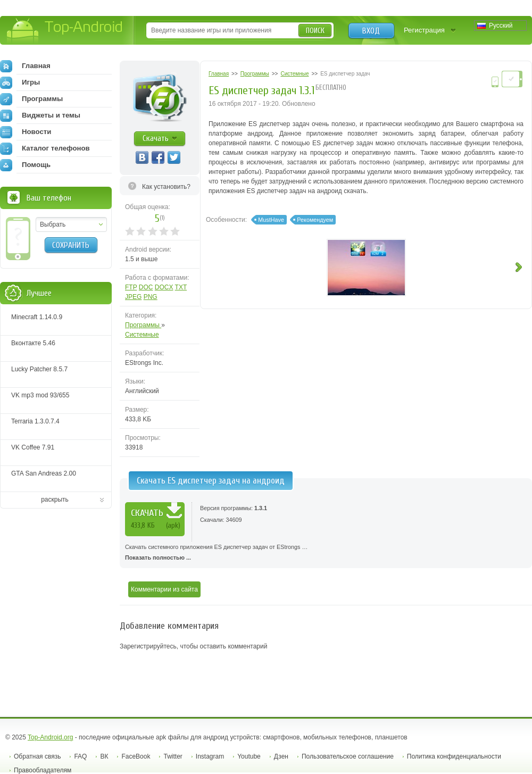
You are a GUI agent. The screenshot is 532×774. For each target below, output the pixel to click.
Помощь (25, 165)
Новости (26, 132)
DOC (146, 287)
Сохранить (71, 245)
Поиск (315, 31)
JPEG (133, 297)
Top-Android (65, 31)
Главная (25, 66)
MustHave (271, 220)
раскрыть (55, 500)
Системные (142, 335)
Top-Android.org (50, 737)
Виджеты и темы (40, 115)
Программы (143, 325)
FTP (131, 287)
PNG (151, 297)
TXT (181, 287)
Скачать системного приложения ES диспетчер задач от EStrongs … (326, 553)
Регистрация (424, 30)
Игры (20, 82)
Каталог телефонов (45, 148)
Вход (371, 31)
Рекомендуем (315, 220)
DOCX (164, 287)
